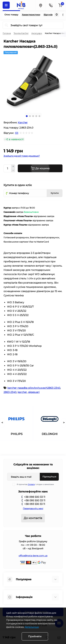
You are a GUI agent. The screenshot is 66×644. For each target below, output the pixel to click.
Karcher (23, 122)
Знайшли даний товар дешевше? (22, 156)
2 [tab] (30, 116)
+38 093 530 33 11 (35, 504)
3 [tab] (33, 116)
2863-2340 (10, 392)
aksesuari (34, 392)
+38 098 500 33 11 (35, 497)
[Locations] (40, 5)
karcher (22, 392)
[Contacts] (51, 5)
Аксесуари (37, 33)
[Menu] (6, 5)
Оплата (31, 484)
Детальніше (32, 627)
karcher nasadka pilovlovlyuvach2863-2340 (34, 388)
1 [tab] (27, 116)
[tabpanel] (33, 81)
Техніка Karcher (21, 33)
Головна (7, 33)
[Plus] (13, 166)
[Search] (7, 25)
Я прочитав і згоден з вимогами (35, 484)
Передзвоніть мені (33, 508)
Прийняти (35, 636)
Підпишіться (49, 477)
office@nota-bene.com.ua (33, 556)
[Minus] (13, 170)
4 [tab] (36, 116)
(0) (17, 133)
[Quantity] (7, 168)
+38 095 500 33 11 (35, 500)
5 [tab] (39, 116)
